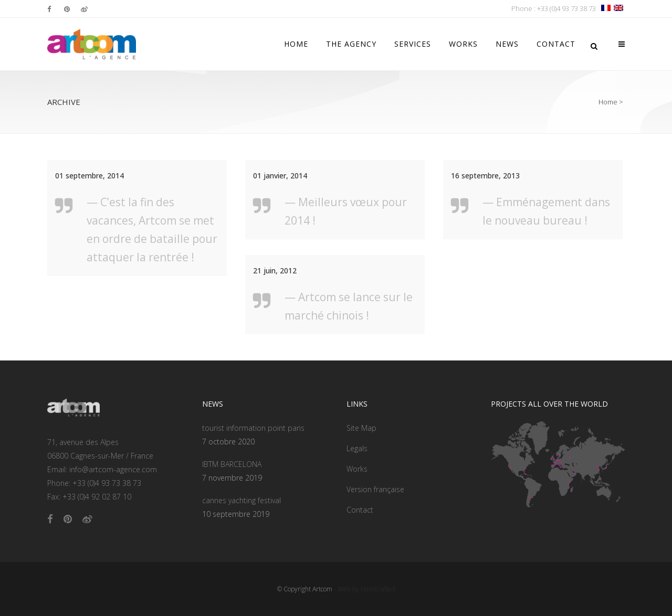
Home (608, 102)
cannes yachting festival (241, 500)
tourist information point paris (253, 428)
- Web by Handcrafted (364, 589)
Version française (375, 489)
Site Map (361, 428)
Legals (357, 448)
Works (357, 469)
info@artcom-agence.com (113, 469)
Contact (360, 510)
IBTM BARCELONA (232, 464)
